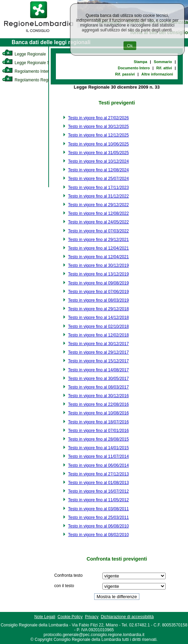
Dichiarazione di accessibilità (127, 617)
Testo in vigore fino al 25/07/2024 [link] (98, 179)
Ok (130, 46)
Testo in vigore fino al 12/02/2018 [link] (98, 335)
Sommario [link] (163, 62)
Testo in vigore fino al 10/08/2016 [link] (98, 413)
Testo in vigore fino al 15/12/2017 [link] (98, 361)
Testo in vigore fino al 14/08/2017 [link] (98, 370)
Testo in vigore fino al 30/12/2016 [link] (98, 396)
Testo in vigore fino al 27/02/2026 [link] (98, 118)
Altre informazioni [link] (157, 74)
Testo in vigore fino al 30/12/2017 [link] (98, 344)
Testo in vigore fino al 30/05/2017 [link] (98, 379)
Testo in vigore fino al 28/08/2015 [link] (98, 439)
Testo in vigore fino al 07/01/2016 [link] (98, 431)
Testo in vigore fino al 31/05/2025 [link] (98, 153)
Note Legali (45, 617)
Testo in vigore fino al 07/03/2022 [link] (98, 231)
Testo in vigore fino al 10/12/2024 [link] (98, 161)
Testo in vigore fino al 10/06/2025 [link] (98, 144)
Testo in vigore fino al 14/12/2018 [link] (98, 318)
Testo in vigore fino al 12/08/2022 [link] (98, 213)
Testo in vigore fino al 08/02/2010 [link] (98, 535)
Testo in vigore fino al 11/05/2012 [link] (98, 500)
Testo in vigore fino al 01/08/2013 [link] (98, 483)
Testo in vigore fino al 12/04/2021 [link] (98, 248)
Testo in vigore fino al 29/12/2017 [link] (98, 352)
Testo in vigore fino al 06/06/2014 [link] (98, 465)
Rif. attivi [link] (164, 68)
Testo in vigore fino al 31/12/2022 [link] (98, 196)
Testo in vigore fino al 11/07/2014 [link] (98, 456)
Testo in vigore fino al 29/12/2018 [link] (98, 309)
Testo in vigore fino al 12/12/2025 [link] (98, 135)
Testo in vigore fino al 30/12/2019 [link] (98, 265)
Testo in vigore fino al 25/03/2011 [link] (98, 517)
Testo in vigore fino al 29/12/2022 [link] (98, 205)
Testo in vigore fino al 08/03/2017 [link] (98, 387)
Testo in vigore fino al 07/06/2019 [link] (98, 292)
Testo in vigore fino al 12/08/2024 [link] (98, 170)
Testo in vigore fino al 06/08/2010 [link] (98, 526)
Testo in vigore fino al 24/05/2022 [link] (98, 222)
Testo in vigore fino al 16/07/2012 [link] (98, 491)
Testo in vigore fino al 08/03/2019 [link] (98, 300)
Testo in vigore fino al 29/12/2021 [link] (98, 240)
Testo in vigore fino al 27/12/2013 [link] (98, 474)
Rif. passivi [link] (125, 74)
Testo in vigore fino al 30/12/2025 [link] (98, 127)
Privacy (92, 617)
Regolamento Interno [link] (28, 71)
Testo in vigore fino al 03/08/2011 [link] (98, 509)
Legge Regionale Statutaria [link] (33, 63)
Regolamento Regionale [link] (31, 80)
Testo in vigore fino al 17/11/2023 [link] (98, 188)
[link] (39, 33)
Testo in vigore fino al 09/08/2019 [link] (98, 283)
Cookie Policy (70, 617)
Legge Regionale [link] (24, 54)
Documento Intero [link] (134, 68)
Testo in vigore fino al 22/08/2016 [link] (98, 404)
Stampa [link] (141, 62)
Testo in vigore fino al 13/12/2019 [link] (98, 274)
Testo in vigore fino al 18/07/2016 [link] (98, 422)
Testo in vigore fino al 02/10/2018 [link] (98, 326)
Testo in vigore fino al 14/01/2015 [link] (98, 448)
